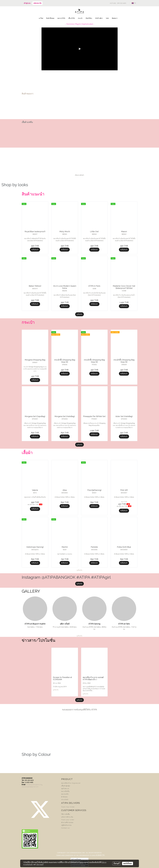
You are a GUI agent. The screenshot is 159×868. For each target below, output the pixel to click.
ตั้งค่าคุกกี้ (117, 863)
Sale (107, 18)
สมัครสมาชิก (37, 3)
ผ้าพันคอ (64, 797)
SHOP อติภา (99, 18)
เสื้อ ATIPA (72, 18)
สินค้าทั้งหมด (50, 18)
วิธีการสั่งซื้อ (66, 814)
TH (134, 3)
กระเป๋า (80, 18)
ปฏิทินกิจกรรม (66, 825)
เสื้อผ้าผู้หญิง (66, 786)
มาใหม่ (41, 18)
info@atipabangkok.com (34, 785)
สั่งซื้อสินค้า (35, 250)
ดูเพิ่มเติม (79, 314)
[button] (121, 18)
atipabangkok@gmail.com (30, 787)
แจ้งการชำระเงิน (67, 817)
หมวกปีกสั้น (65, 791)
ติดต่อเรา (115, 18)
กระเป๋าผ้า (65, 800)
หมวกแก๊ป (65, 794)
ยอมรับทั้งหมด (128, 863)
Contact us (65, 828)
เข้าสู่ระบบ (27, 3)
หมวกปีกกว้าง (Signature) (71, 783)
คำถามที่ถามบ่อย (67, 822)
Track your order (68, 820)
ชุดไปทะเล (65, 789)
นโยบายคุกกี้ (40, 864)
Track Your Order (68, 807)
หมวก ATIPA (61, 18)
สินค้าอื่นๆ (89, 18)
